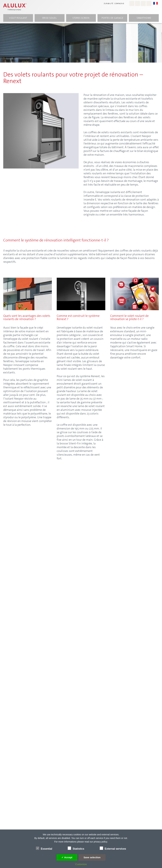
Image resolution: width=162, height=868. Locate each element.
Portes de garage (112, 18)
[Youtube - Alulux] (143, 3)
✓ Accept (67, 857)
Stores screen (81, 18)
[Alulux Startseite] (15, 7)
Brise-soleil (49, 18)
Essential (44, 848)
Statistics (76, 848)
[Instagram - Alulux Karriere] (132, 3)
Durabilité (108, 3)
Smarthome (144, 18)
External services (113, 848)
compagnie (119, 3)
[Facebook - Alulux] (138, 3)
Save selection (92, 857)
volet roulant (18, 18)
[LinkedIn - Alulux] (149, 3)
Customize (81, 864)
